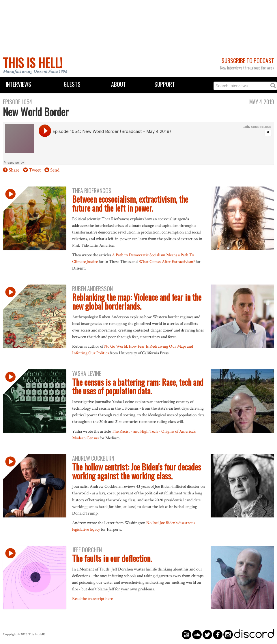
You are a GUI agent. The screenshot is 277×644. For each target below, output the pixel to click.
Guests (72, 84)
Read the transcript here (92, 598)
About (118, 84)
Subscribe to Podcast (248, 61)
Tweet (35, 170)
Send (55, 170)
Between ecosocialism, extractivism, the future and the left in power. (130, 204)
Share (14, 170)
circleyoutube (187, 634)
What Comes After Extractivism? (167, 261)
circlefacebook (218, 634)
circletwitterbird (207, 634)
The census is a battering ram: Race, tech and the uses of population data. (138, 387)
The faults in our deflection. (112, 558)
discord (254, 634)
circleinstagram (228, 634)
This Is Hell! (33, 63)
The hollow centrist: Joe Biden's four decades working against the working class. (137, 471)
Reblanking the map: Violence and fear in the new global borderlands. (137, 302)
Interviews (18, 84)
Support (165, 84)
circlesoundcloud (197, 634)
